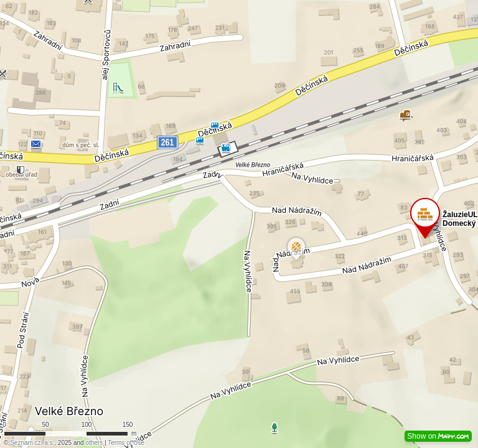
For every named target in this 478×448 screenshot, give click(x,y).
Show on (438, 436)
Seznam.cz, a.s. (32, 443)
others (94, 443)
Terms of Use (126, 443)
